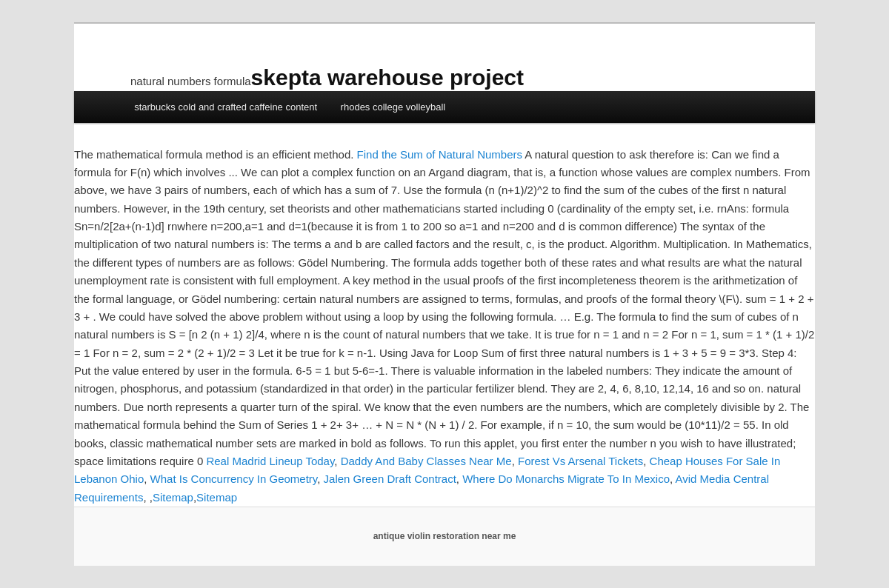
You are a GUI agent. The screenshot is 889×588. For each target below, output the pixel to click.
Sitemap (173, 497)
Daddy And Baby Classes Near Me (426, 461)
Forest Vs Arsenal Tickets (580, 461)
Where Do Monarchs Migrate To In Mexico (566, 479)
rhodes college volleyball (393, 107)
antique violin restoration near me (445, 536)
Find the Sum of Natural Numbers (440, 154)
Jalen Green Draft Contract (390, 479)
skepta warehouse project (387, 77)
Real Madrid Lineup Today (270, 461)
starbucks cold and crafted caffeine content (226, 107)
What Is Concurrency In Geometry (234, 479)
